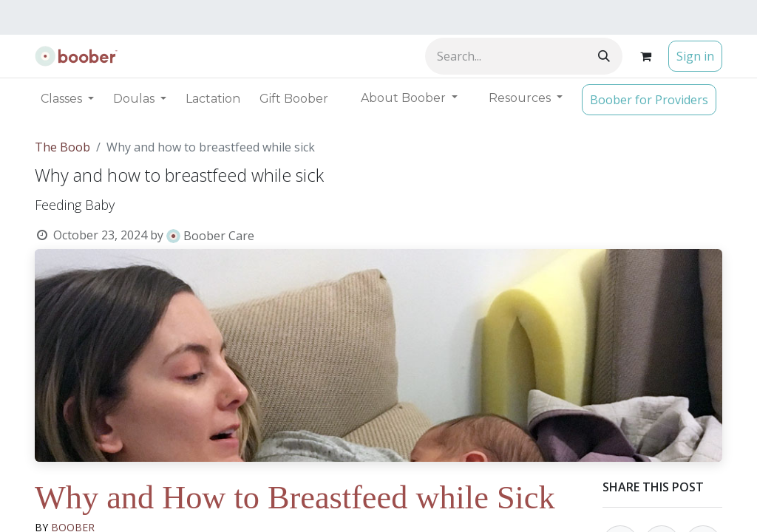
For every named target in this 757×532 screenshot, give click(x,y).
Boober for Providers (649, 100)
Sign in (695, 56)
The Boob (62, 147)
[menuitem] (213, 99)
